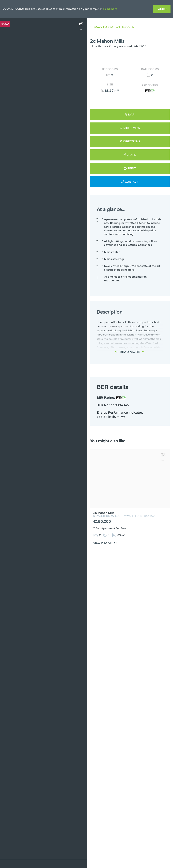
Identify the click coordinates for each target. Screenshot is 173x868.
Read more (110, 9)
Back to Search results (114, 27)
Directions (132, 142)
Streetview (131, 128)
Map (131, 115)
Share (131, 155)
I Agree (162, 9)
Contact (131, 182)
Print (132, 168)
